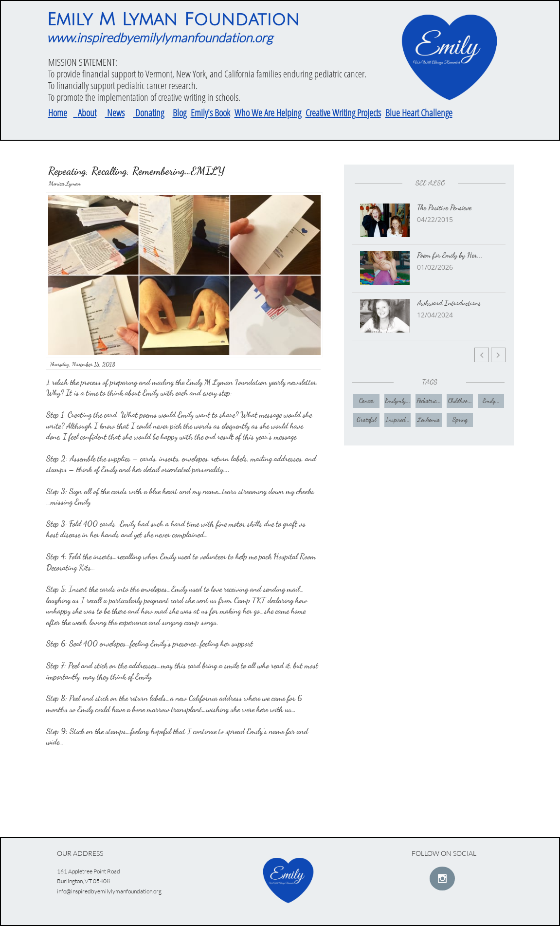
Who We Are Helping (268, 113)
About (87, 113)
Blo (178, 113)
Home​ (58, 113)
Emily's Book (210, 113)
